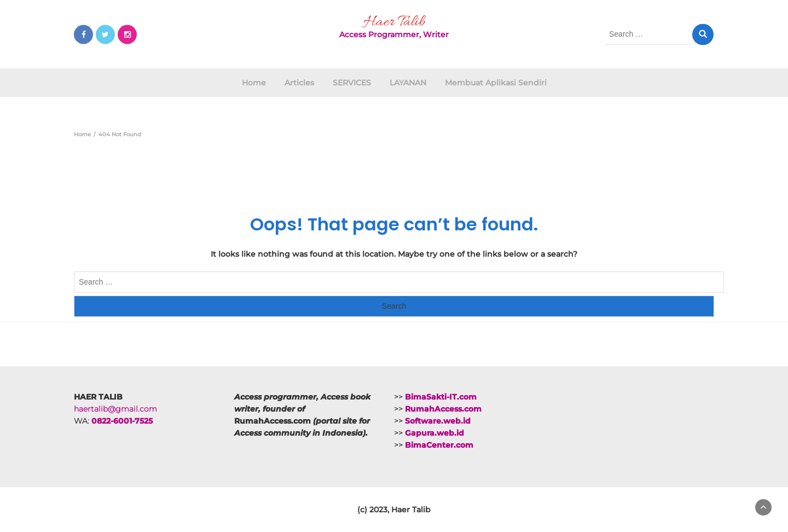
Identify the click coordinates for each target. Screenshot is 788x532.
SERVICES (352, 83)
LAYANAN (408, 83)
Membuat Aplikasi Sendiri (496, 83)
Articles (299, 83)
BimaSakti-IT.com (441, 397)
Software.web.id (438, 421)
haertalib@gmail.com (115, 409)
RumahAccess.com (443, 409)
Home (254, 83)
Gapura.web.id (434, 433)
